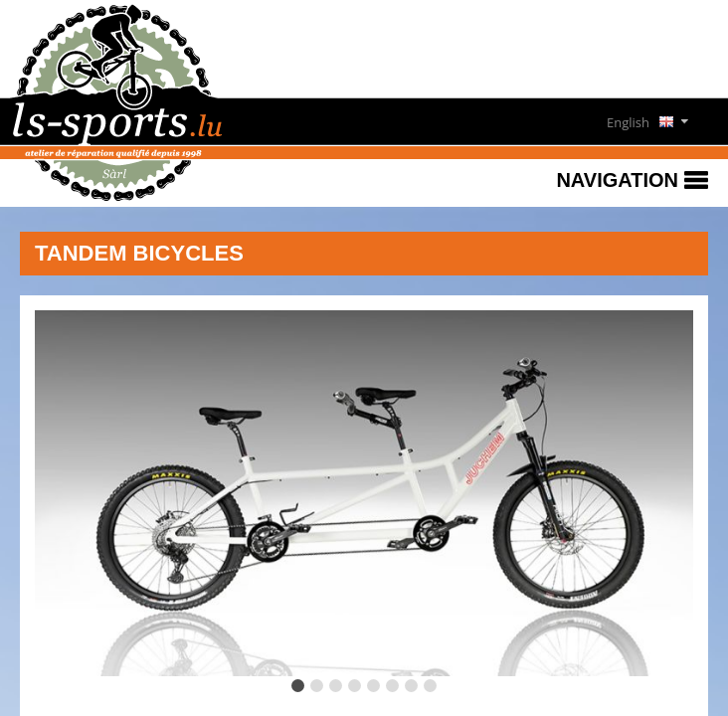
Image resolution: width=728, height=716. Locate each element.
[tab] (298, 686)
